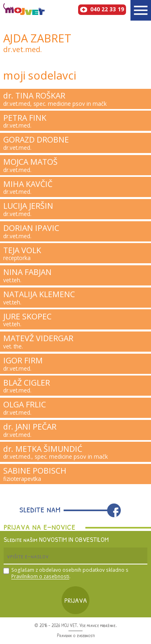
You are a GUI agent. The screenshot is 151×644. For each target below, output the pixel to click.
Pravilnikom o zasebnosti (40, 576)
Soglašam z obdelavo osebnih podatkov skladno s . (70, 574)
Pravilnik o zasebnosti (76, 636)
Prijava (76, 600)
